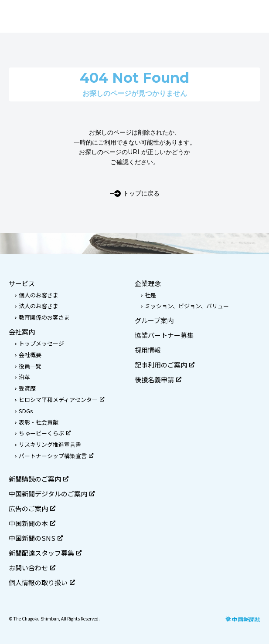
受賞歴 (27, 388)
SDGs (26, 411)
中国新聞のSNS (36, 538)
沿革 (24, 377)
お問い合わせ (32, 568)
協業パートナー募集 (164, 335)
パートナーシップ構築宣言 (56, 456)
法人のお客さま (39, 306)
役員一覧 (30, 366)
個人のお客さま (39, 295)
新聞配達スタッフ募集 (45, 553)
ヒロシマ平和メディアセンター (61, 400)
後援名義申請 (158, 379)
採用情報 (148, 350)
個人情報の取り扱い (42, 582)
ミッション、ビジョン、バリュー (187, 306)
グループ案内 (154, 320)
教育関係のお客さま (44, 317)
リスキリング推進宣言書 (50, 444)
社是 (150, 295)
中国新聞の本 (32, 523)
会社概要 (30, 355)
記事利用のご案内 (165, 365)
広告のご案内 (32, 508)
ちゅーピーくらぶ (45, 433)
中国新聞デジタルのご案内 (52, 494)
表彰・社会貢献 (39, 422)
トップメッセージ (41, 343)
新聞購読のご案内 (39, 479)
